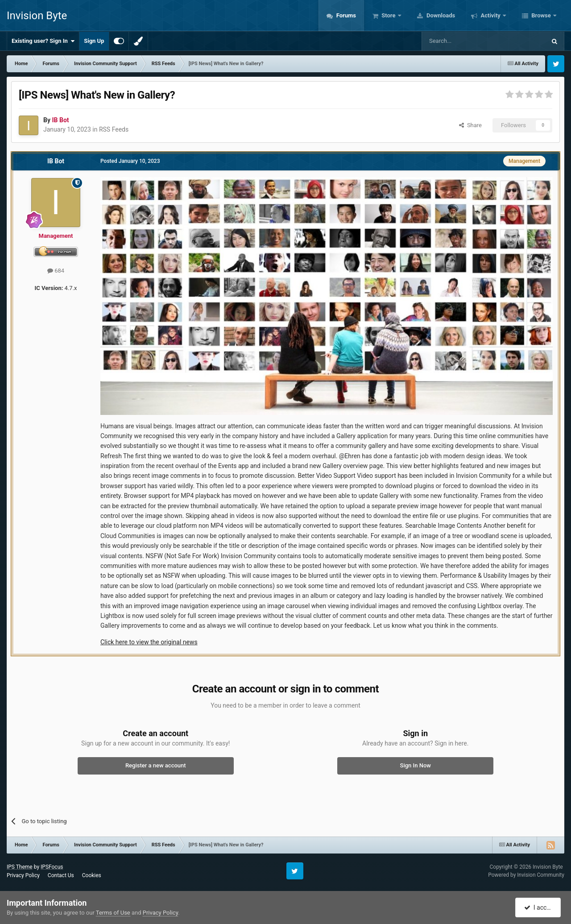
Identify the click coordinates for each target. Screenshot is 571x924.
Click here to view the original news (149, 642)
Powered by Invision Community (526, 875)
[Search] (463, 41)
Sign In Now (416, 765)
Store (389, 15)
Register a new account (156, 765)
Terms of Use (113, 913)
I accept (539, 907)
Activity (490, 15)
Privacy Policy (23, 875)
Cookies (92, 875)
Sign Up (94, 41)
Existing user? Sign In (43, 41)
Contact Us (61, 875)
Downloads (440, 15)
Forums (345, 15)
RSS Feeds (114, 129)
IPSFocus (52, 867)
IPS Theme (20, 867)
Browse (541, 15)
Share (470, 125)
